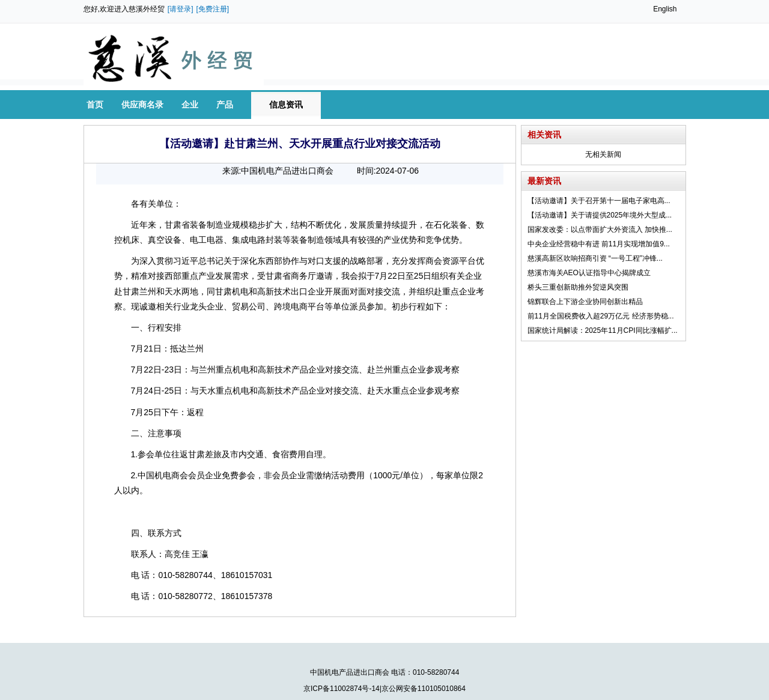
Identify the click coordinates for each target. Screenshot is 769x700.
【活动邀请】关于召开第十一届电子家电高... (599, 201)
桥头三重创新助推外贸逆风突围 (578, 287)
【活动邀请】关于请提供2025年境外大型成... (600, 215)
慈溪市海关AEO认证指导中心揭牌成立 (589, 273)
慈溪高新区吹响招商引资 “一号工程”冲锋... (595, 258)
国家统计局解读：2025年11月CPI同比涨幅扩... (603, 330)
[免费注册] (213, 9)
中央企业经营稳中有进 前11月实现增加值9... (599, 244)
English (665, 9)
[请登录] (181, 9)
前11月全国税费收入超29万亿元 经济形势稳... (601, 316)
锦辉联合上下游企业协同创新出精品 (585, 302)
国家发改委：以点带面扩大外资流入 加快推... (600, 230)
